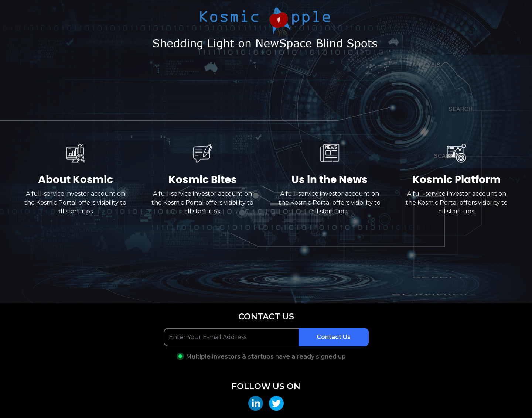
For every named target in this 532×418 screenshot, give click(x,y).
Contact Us (334, 337)
